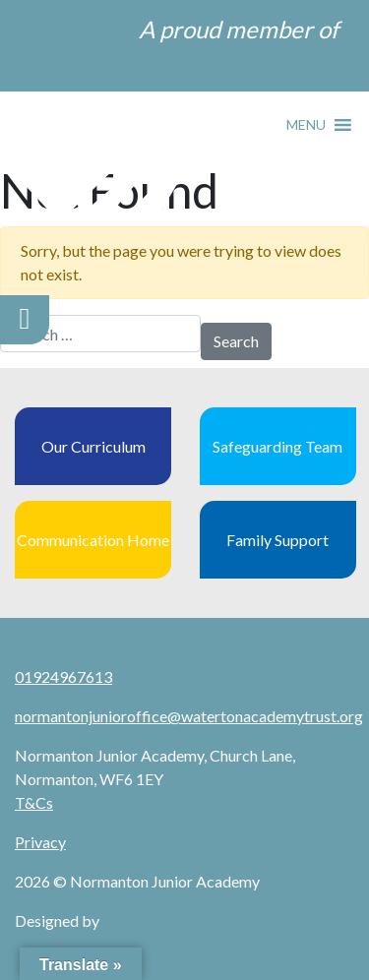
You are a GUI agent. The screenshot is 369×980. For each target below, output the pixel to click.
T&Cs (34, 802)
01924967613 (63, 676)
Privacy (40, 842)
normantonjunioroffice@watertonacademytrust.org (189, 716)
